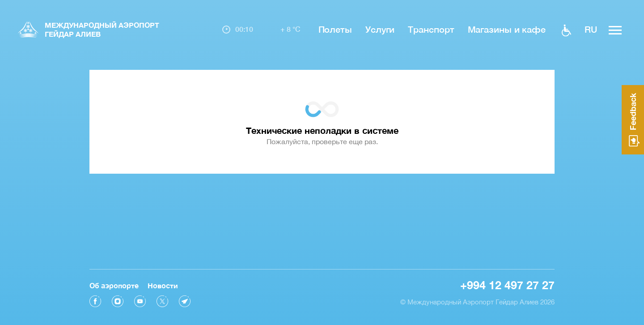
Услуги (380, 29)
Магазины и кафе (507, 29)
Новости (163, 285)
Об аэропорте (114, 285)
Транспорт (431, 29)
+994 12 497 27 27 (507, 285)
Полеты (335, 29)
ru (591, 29)
